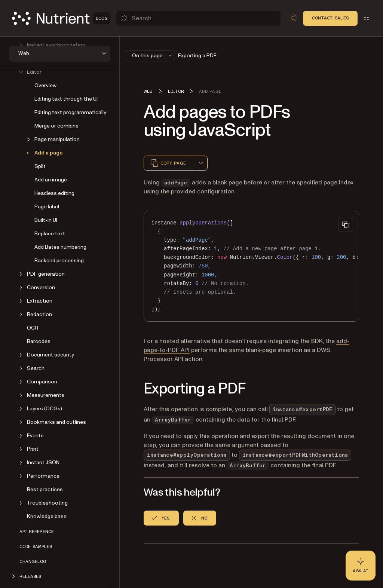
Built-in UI (46, 220)
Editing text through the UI (66, 99)
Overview (45, 85)
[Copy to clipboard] (346, 224)
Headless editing (54, 193)
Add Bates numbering (60, 247)
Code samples (36, 546)
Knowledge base (47, 516)
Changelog (33, 561)
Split (40, 166)
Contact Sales (330, 18)
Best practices (45, 489)
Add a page (49, 153)
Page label (47, 207)
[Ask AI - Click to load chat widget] (361, 566)
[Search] (198, 18)
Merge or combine (56, 126)
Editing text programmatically (70, 112)
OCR (33, 328)
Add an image (51, 180)
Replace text (50, 234)
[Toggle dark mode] (293, 18)
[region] (251, 266)
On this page (153, 56)
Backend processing (59, 261)
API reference (37, 532)
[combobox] (201, 163)
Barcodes (39, 341)
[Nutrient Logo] (61, 18)
